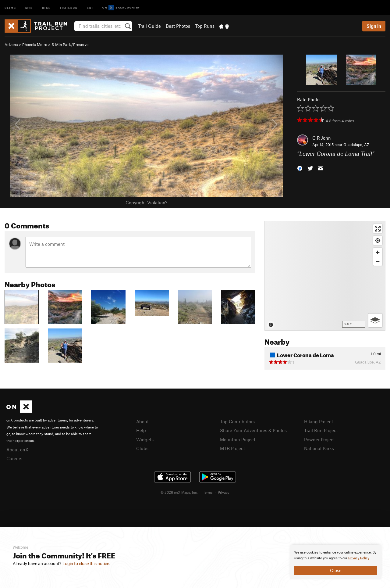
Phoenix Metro (35, 45)
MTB (29, 7)
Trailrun (69, 7)
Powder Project (319, 439)
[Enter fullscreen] (378, 229)
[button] (300, 168)
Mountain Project (238, 439)
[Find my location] (378, 240)
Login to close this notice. (86, 564)
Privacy (224, 492)
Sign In (374, 26)
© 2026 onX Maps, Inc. (179, 492)
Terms (208, 492)
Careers (14, 458)
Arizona (11, 45)
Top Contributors (237, 421)
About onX (17, 450)
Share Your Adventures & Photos (253, 430)
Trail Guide (149, 26)
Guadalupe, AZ (356, 145)
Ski (90, 7)
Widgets (145, 439)
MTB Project (232, 448)
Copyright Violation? (146, 203)
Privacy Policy (359, 558)
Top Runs (205, 26)
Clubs (142, 448)
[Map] (325, 276)
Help (141, 430)
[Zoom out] (378, 261)
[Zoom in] (378, 252)
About (142, 421)
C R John (322, 138)
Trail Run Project (321, 430)
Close (336, 570)
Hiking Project (319, 421)
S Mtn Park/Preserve (70, 45)
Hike (46, 7)
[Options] (375, 320)
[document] (336, 562)
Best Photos (178, 26)
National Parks (319, 448)
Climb (10, 7)
